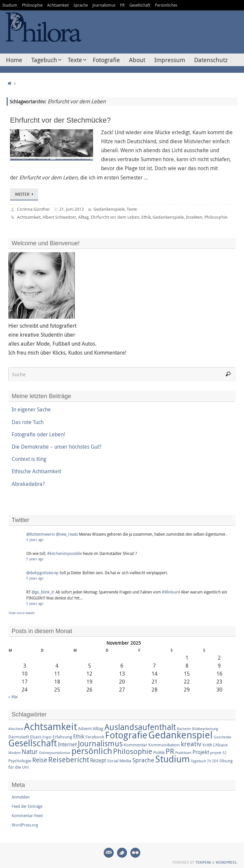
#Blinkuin (170, 592)
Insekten (194, 217)
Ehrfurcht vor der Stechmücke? (60, 120)
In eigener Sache (31, 409)
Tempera (203, 862)
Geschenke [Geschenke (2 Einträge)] (223, 737)
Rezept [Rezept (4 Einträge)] (98, 760)
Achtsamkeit (58, 5)
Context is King (29, 459)
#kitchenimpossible (64, 553)
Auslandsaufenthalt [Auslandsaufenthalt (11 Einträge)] (140, 727)
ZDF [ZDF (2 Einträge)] (215, 761)
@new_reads (67, 534)
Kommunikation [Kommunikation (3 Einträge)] (164, 745)
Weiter (25, 194)
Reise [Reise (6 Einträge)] (40, 760)
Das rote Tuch (28, 422)
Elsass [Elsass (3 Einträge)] (36, 737)
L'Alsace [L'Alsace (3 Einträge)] (220, 745)
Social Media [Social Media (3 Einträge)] (119, 761)
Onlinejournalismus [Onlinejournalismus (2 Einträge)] (55, 753)
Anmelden (21, 797)
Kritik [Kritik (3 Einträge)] (207, 745)
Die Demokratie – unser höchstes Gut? (57, 447)
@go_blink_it (43, 592)
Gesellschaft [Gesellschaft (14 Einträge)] (33, 743)
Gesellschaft (140, 5)
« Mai (13, 697)
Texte (132, 209)
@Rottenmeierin (41, 534)
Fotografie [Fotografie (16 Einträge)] (126, 735)
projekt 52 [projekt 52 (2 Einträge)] (218, 753)
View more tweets (21, 613)
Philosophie (32, 5)
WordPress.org (25, 825)
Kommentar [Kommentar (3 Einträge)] (135, 745)
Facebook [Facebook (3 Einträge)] (95, 737)
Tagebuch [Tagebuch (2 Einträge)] (198, 761)
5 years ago (35, 540)
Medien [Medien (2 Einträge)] (14, 753)
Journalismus (104, 5)
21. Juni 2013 (71, 209)
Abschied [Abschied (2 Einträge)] (16, 729)
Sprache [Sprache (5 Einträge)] (143, 760)
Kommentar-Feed (27, 815)
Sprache (81, 5)
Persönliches (166, 5)
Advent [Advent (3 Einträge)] (85, 728)
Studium (10, 5)
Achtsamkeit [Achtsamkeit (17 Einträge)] (51, 726)
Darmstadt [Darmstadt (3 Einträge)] (19, 737)
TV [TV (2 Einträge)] (209, 761)
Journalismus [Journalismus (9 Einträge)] (100, 744)
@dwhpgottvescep (42, 573)
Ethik (146, 217)
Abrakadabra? (28, 484)
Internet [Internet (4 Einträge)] (67, 744)
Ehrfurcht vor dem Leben (115, 217)
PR (122, 5)
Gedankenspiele (109, 209)
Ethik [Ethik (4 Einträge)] (79, 736)
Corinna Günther (33, 209)
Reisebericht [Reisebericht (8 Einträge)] (69, 759)
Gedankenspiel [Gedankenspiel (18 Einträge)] (181, 735)
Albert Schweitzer (59, 217)
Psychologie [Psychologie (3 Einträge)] (20, 761)
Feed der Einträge (27, 806)
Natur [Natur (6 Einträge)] (30, 752)
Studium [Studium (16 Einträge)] (173, 759)
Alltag (83, 217)
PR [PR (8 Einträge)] (170, 751)
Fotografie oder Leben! (38, 434)
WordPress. (227, 862)
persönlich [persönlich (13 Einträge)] (92, 751)
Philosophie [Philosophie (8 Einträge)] (133, 751)
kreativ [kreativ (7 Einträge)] (191, 744)
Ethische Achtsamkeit (36, 471)
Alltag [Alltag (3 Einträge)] (98, 728)
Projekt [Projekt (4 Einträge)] (201, 752)
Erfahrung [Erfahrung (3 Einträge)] (62, 737)
